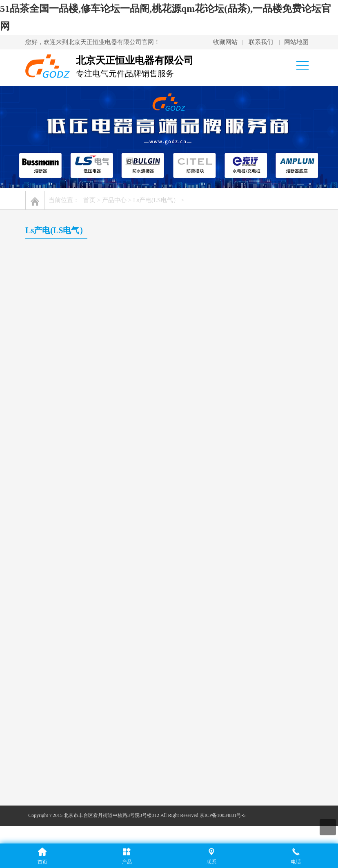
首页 (89, 200)
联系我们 (261, 42)
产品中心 (114, 200)
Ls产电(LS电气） (156, 200)
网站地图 (296, 42)
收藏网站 (225, 42)
